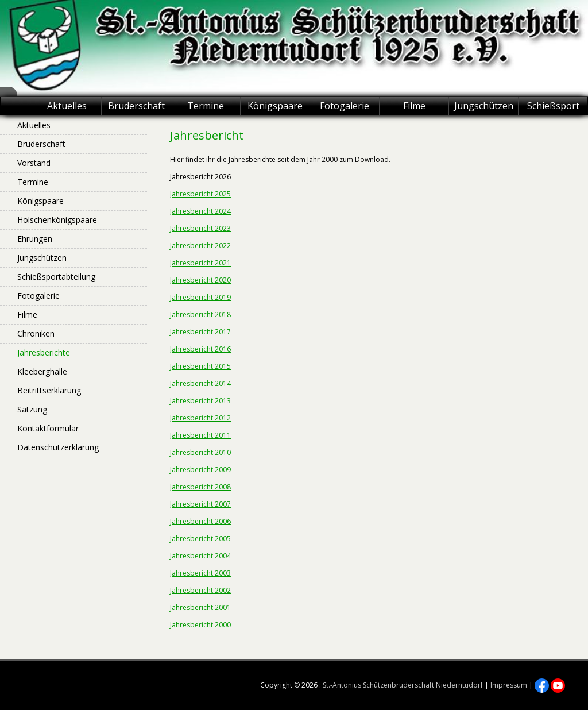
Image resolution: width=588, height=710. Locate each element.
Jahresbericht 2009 (200, 470)
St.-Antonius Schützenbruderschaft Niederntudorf (403, 685)
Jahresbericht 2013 (200, 401)
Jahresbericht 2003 (200, 573)
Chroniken (36, 333)
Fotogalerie (345, 106)
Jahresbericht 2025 (200, 194)
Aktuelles (67, 106)
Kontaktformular (48, 428)
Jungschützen (484, 106)
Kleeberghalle (42, 371)
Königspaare (275, 106)
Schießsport (553, 106)
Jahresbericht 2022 (200, 246)
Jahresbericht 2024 (200, 211)
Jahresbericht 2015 (200, 366)
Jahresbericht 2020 (200, 280)
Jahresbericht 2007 (200, 504)
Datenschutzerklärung (58, 447)
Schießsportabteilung (56, 277)
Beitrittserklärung (49, 390)
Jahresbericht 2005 (200, 539)
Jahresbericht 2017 (200, 332)
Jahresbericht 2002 (200, 590)
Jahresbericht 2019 (200, 297)
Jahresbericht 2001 (200, 607)
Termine (206, 106)
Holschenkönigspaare (57, 220)
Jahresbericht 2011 (200, 435)
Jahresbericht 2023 (200, 228)
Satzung (32, 409)
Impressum (509, 685)
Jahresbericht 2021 (200, 263)
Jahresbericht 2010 (200, 452)
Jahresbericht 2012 (200, 418)
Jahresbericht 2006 (200, 521)
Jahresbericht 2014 (200, 383)
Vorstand (34, 163)
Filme (414, 106)
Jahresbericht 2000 (200, 625)
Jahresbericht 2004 (200, 556)
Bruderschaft (136, 106)
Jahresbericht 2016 (200, 349)
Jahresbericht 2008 (200, 487)
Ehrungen (35, 239)
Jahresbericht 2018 (200, 315)
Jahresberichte (44, 352)
